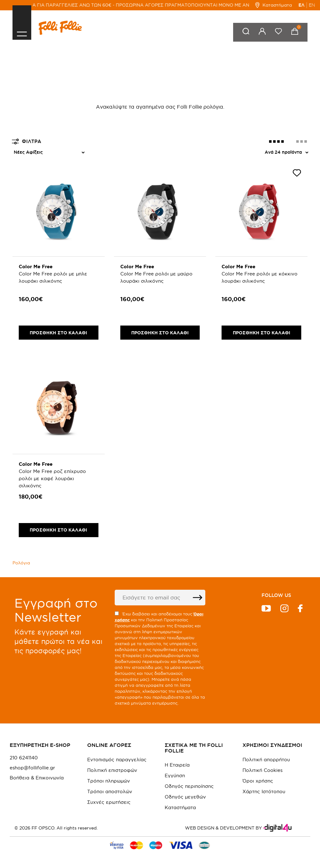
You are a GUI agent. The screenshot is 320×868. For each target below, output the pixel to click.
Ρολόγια (21, 563)
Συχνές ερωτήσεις (109, 802)
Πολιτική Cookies (262, 770)
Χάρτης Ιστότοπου (264, 791)
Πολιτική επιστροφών (112, 770)
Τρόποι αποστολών (110, 791)
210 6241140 (24, 758)
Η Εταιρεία (177, 765)
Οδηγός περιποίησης (189, 786)
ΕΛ (302, 5)
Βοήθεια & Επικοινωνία (37, 778)
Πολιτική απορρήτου (266, 760)
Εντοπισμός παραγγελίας (117, 760)
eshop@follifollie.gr (32, 768)
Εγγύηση (175, 776)
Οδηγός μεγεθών (185, 797)
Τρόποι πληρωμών (109, 781)
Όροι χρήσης (258, 781)
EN (312, 5)
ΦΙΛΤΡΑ (27, 141)
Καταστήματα (274, 5)
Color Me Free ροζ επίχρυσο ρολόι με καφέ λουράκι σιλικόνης (52, 478)
